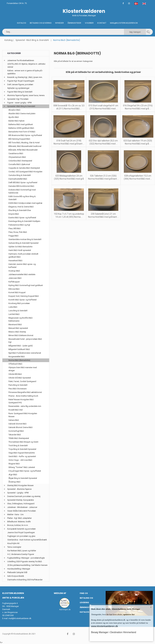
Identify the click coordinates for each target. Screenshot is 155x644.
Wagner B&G (14, 464)
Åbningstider (74, 23)
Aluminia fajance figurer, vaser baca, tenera (26, 95)
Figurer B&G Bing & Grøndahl (20, 92)
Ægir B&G (13, 475)
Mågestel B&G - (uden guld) (21, 346)
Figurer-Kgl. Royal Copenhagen (21, 81)
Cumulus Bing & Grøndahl (20, 175)
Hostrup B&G (14, 271)
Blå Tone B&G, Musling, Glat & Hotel (24, 143)
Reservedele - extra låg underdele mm (25, 406)
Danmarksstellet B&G (18, 179)
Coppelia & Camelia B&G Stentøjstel (24, 168)
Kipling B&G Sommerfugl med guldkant (26, 285)
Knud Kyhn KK (13, 543)
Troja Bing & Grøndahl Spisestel (22, 449)
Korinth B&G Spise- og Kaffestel (22, 300)
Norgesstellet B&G (17, 357)
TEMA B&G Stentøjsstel (19, 438)
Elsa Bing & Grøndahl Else (20, 210)
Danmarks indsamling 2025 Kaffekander (25, 580)
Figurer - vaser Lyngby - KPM (19, 103)
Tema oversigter (14, 547)
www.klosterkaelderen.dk (105, 626)
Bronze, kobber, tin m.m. (18, 525)
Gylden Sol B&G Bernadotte (20, 247)
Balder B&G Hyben (16, 121)
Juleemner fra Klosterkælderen (21, 60)
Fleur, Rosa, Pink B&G (18, 232)
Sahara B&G (14, 420)
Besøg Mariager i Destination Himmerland (114, 632)
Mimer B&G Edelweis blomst (21, 335)
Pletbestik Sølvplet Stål (17, 572)
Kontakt (102, 23)
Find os (84, 593)
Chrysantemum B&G (17, 157)
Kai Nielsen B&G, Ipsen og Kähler (22, 551)
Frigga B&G (13, 236)
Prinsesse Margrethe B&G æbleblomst (25, 392)
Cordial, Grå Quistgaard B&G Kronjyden (25, 172)
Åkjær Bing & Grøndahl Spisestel (23, 478)
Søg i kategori (135, 32)
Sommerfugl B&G (16, 431)
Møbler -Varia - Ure (15, 514)
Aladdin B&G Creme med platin (22, 114)
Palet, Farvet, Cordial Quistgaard (22, 381)
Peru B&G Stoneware (17, 389)
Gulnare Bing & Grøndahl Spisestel (23, 243)
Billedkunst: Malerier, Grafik (19, 522)
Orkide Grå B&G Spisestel (20, 378)
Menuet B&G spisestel (18, 328)
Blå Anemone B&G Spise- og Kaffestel (25, 135)
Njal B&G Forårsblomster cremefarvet (25, 353)
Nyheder (59, 23)
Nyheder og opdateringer (18, 88)
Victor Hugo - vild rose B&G (20, 460)
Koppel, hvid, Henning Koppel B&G (24, 296)
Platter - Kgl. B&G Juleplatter (19, 518)
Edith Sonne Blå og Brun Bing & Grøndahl (22, 198)
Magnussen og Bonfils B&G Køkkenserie (21, 319)
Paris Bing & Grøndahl (18, 385)
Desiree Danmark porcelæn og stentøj (24, 496)
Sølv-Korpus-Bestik (16, 576)
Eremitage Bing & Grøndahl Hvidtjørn (24, 221)
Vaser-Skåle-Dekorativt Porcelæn (22, 511)
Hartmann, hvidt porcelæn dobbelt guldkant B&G (23, 255)
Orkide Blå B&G (15, 374)
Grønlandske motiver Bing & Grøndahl (25, 239)
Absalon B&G (14, 110)
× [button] (151, 607)
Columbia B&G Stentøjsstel (20, 161)
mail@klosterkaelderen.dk (20, 618)
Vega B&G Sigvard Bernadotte (22, 453)
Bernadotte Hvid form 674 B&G (22, 132)
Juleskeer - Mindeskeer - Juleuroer (22, 507)
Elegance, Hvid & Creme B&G (21, 207)
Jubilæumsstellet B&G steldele (22, 274)
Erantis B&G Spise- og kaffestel (22, 218)
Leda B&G (13, 307)
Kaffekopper (14, 282)
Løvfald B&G (14, 314)
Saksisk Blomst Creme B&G (21, 427)
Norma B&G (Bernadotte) (19, 360)
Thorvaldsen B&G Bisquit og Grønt (23, 442)
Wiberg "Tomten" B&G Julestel (22, 467)
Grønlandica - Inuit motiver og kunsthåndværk (27, 540)
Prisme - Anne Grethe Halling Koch (23, 396)
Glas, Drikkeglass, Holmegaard (21, 504)
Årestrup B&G (14, 482)
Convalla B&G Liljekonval (19, 164)
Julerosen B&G (15, 278)
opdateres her (129, 614)
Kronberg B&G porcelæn (19, 303)
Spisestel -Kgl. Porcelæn (18, 99)
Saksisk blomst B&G (17, 424)
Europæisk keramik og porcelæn (21, 529)
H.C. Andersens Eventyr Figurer (21, 554)
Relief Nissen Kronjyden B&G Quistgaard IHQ (21, 401)
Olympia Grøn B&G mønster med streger (23, 369)
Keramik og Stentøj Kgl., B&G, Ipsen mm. (25, 77)
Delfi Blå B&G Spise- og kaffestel (23, 182)
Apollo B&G (14, 117)
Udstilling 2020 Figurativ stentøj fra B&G (25, 561)
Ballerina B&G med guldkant (21, 124)
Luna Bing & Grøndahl (18, 311)
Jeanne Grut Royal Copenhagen (21, 532)
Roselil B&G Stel (16, 410)
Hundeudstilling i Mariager (19, 569)
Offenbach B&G (15, 364)
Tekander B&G (15, 435)
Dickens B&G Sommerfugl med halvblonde (22, 191)
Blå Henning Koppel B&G (19, 139)
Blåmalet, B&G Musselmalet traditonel (25, 146)
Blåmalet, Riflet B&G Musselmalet (23, 150)
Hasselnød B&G (15, 261)
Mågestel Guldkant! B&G (19, 349)
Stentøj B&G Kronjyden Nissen (20, 485)
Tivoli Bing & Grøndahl (18, 445)
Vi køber (89, 23)
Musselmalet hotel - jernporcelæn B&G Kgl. (25, 341)
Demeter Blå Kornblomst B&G (21, 186)
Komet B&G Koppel (17, 292)
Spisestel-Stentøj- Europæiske (21, 500)
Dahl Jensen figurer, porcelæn (20, 84)
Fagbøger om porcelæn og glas (21, 536)
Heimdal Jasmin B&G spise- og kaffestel (22, 266)
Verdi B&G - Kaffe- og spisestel (22, 456)
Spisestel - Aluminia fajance (19, 489)
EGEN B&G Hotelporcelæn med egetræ (25, 203)
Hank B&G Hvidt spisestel (20, 250)
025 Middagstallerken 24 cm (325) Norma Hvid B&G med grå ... (69, 179)
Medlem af (60, 593)
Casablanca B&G (16, 153)
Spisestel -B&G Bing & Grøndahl (32, 40)
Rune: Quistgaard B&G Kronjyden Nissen (23, 415)
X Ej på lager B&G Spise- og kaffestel (25, 471)
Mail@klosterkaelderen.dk (124, 23)
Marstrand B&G (15, 324)
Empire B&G (14, 214)
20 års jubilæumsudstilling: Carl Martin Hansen (27, 565)
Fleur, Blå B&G (15, 228)
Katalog (22, 23)
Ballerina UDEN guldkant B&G (21, 128)
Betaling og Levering (41, 23)
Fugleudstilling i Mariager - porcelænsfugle (26, 558)
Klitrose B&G (14, 289)
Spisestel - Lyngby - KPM (18, 493)
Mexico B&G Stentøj (17, 332)
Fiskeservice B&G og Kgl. (19, 225)
